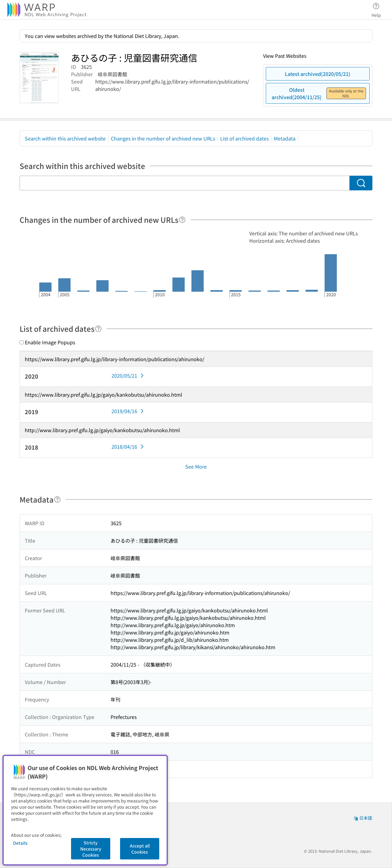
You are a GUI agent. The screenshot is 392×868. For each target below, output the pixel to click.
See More (196, 466)
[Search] (361, 183)
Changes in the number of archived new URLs (163, 138)
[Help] (182, 220)
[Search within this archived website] (185, 183)
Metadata (285, 138)
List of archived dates (244, 138)
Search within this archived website (65, 138)
